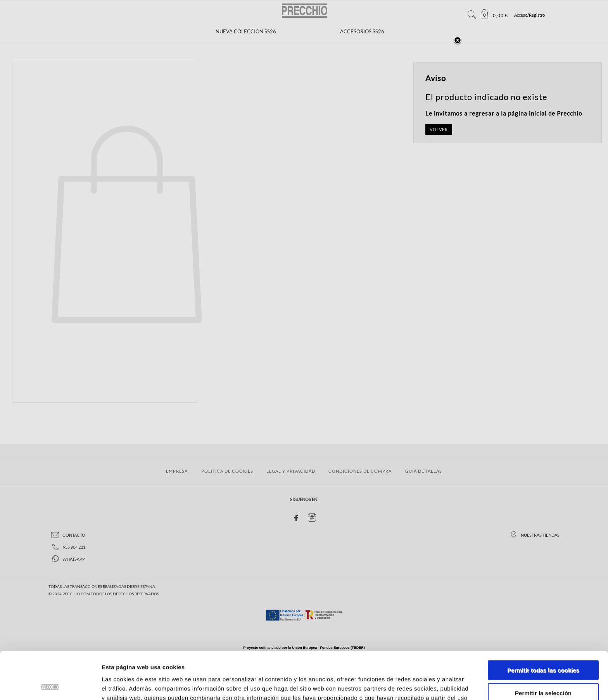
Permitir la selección (543, 646)
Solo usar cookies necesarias (543, 668)
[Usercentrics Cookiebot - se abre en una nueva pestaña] (50, 685)
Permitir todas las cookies (543, 623)
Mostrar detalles (417, 685)
